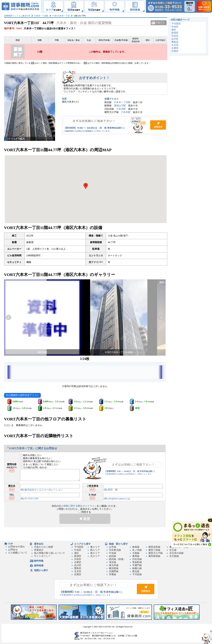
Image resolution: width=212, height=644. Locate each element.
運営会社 (39, 544)
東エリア (95, 547)
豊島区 (175, 42)
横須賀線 (114, 568)
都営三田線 (154, 550)
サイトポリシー (42, 556)
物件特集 (39, 561)
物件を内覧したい (31, 455)
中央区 (175, 27)
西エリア (95, 550)
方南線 (136, 553)
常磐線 (113, 574)
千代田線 (137, 574)
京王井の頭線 (176, 553)
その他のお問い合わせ (34, 467)
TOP (11, 544)
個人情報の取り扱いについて (49, 553)
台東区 (175, 48)
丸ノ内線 (137, 550)
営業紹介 (39, 550)
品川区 (175, 39)
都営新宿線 (154, 556)
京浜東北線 (115, 550)
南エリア (95, 553)
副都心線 (137, 568)
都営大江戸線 (156, 553)
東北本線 (114, 565)
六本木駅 (121, 109)
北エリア (95, 556)
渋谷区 (175, 36)
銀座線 (136, 547)
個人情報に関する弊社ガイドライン (78, 506)
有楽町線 (137, 562)
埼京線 (113, 562)
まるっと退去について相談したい (40, 464)
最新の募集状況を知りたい (36, 458)
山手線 (113, 547)
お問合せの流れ (16, 547)
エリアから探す (82, 544)
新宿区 (175, 33)
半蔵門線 (137, 565)
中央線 (113, 553)
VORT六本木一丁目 (61, 16)
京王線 (173, 550)
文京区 (175, 45)
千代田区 (176, 24)
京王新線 (174, 556)
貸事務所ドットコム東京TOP (17, 16)
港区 (174, 30)
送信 (85, 519)
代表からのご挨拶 (44, 547)
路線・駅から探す (118, 544)
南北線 (136, 571)
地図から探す (41, 570)
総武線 (113, 556)
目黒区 (175, 51)
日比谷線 (137, 559)
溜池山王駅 (120, 106)
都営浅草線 (154, 547)
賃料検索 (39, 566)
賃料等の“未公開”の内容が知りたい (41, 461)
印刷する (160, 23)
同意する (85, 512)
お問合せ (115, 125)
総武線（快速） (117, 559)
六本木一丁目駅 (41, 16)
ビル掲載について (18, 553)
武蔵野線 (114, 571)
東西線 (136, 556)
